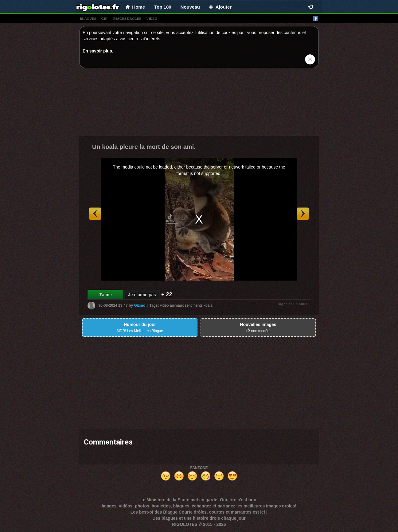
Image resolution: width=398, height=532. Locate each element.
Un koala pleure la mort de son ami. (144, 147)
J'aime (105, 295)
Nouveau (190, 7)
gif (104, 18)
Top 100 (163, 7)
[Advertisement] (199, 103)
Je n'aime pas (142, 295)
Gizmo (140, 305)
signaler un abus (293, 304)
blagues (88, 18)
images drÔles (127, 18)
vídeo (152, 18)
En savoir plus (97, 51)
